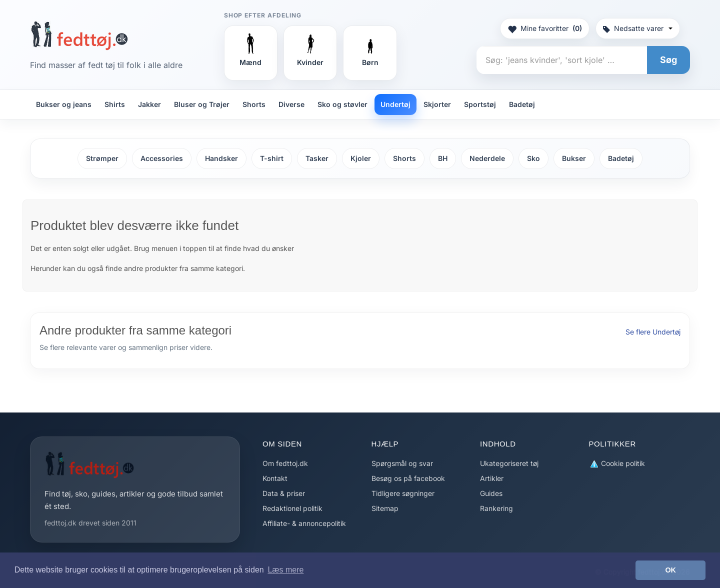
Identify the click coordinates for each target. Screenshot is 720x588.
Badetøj (522, 104)
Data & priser (284, 493)
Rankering (496, 508)
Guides (491, 493)
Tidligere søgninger (403, 493)
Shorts (254, 104)
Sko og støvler (342, 104)
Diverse (291, 104)
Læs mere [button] (285, 570)
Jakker (149, 104)
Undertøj (395, 104)
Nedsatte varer (638, 28)
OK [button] (670, 570)
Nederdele (487, 158)
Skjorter (437, 104)
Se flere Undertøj (653, 332)
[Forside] (79, 35)
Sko (533, 158)
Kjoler (361, 158)
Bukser (574, 158)
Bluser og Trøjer (202, 104)
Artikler (492, 478)
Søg (668, 60)
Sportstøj (480, 104)
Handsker (221, 158)
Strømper (102, 158)
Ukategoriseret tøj (509, 463)
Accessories (162, 158)
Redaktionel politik (292, 508)
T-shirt (272, 158)
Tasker (317, 158)
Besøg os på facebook (408, 478)
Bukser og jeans (64, 104)
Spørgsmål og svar (402, 463)
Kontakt (275, 478)
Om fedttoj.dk (285, 463)
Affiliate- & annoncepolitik (304, 523)
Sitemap (385, 508)
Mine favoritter (545, 28)
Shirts (115, 104)
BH (443, 158)
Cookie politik (617, 464)
